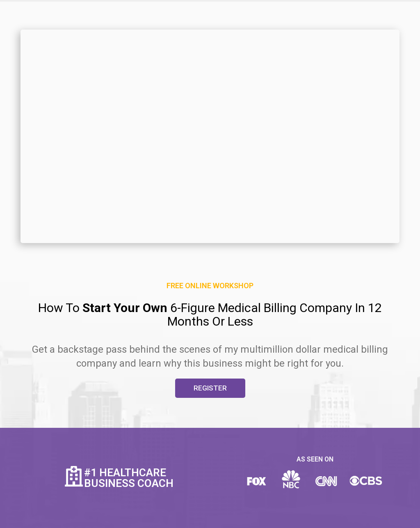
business (223, 363)
